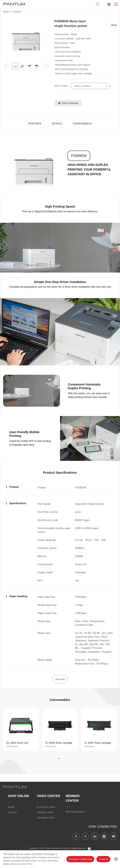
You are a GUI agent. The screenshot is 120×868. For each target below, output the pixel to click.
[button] (6, 66)
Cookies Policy (25, 864)
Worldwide (109, 4)
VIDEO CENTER (48, 796)
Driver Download (68, 103)
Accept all (103, 859)
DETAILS (57, 124)
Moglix (11, 807)
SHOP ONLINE (19, 796)
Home (6, 12)
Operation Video (46, 818)
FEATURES (35, 124)
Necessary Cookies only (80, 859)
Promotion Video (46, 807)
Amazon (12, 812)
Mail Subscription (75, 812)
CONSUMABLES (82, 124)
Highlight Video (45, 812)
